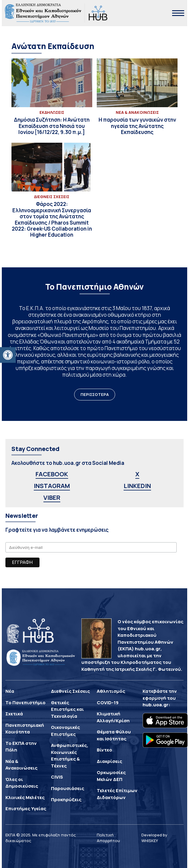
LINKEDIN (137, 486)
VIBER (52, 498)
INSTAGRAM (52, 486)
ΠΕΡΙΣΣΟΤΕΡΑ (95, 394)
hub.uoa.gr (156, 705)
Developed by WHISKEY (154, 838)
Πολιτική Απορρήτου (108, 838)
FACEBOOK (52, 474)
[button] (8, 355)
